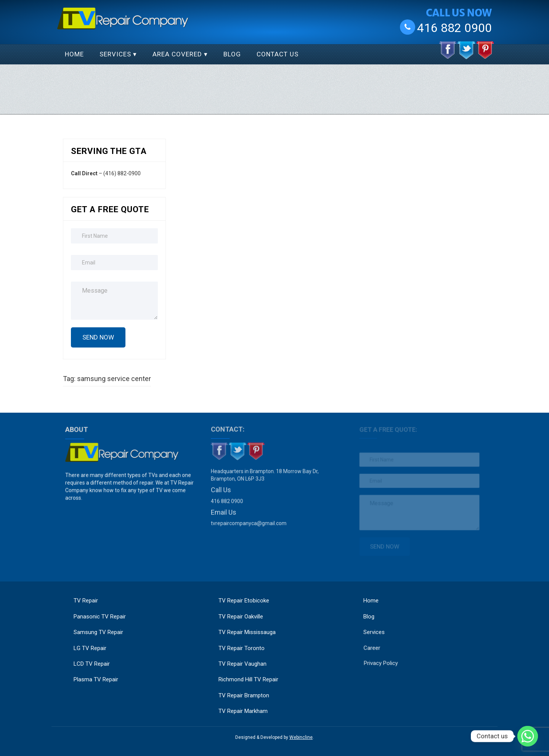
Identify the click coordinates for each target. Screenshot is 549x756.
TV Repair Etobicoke (244, 601)
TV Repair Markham (243, 711)
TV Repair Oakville (241, 617)
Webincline (301, 737)
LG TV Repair (90, 648)
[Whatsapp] (528, 736)
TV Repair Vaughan (242, 664)
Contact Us (278, 54)
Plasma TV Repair (96, 679)
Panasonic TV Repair (100, 617)
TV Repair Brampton (244, 695)
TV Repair (86, 601)
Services (115, 54)
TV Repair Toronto (242, 648)
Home (74, 54)
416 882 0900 (454, 27)
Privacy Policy (384, 657)
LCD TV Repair (92, 664)
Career (376, 642)
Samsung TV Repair (98, 632)
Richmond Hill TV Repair (248, 679)
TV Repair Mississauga (247, 632)
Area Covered (177, 54)
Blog (232, 54)
